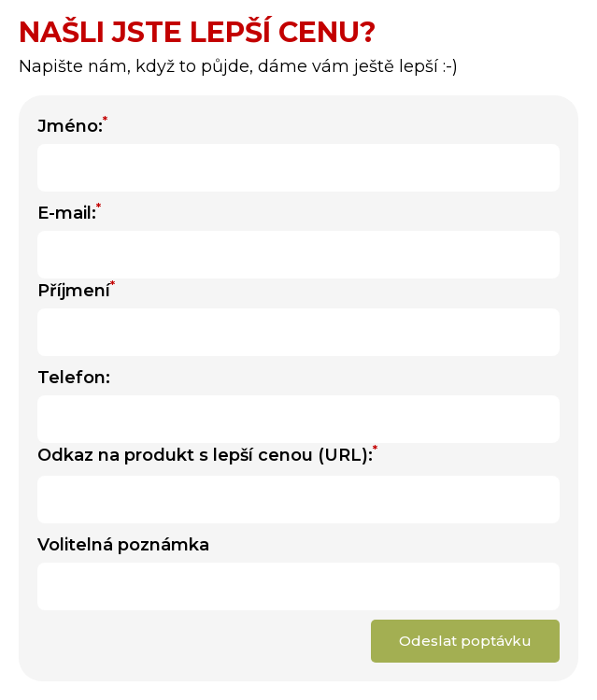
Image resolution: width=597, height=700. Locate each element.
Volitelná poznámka (123, 545)
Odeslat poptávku (465, 641)
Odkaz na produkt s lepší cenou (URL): (207, 454)
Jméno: (72, 125)
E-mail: (69, 212)
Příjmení (76, 290)
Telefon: (74, 378)
